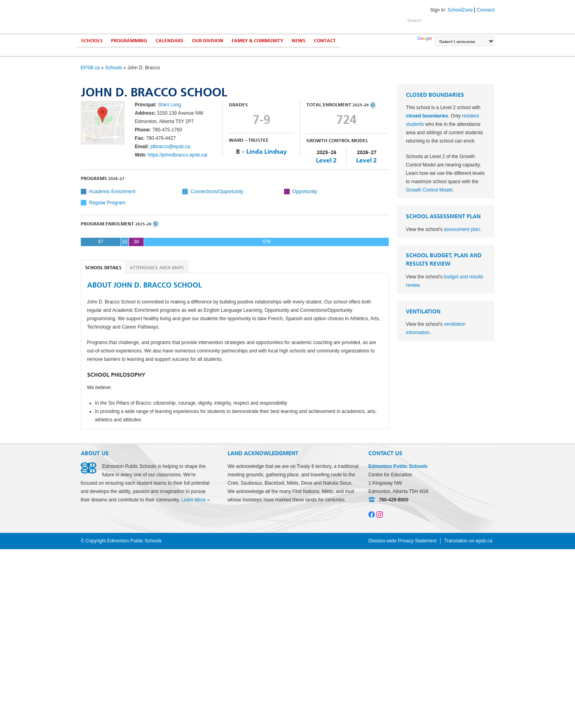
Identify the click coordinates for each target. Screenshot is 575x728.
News (299, 41)
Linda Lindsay (267, 152)
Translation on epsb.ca (469, 541)
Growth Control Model (429, 190)
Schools (92, 41)
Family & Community (257, 41)
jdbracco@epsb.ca (170, 147)
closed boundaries (427, 116)
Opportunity (305, 192)
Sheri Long (170, 105)
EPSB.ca (90, 68)
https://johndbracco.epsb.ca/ (177, 155)
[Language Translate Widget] (465, 41)
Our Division (208, 41)
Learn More (194, 500)
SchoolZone (460, 10)
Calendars (170, 41)
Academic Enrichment (112, 192)
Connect (486, 10)
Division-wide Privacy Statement (402, 541)
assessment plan (462, 229)
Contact (325, 41)
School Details (103, 268)
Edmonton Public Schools (150, 16)
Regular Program (107, 203)
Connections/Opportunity (217, 192)
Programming (129, 41)
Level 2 (326, 160)
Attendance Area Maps (157, 268)
